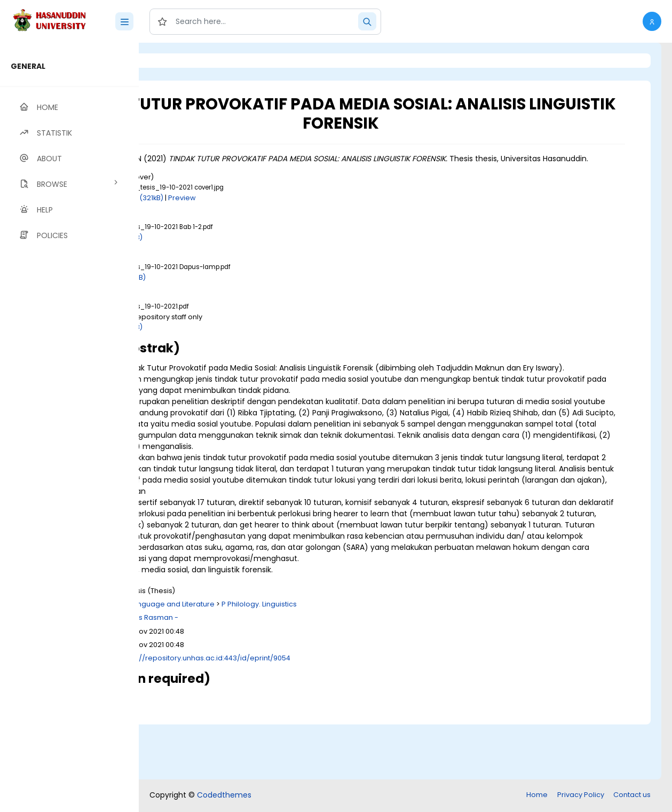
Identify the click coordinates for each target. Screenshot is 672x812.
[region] (69, 427)
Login (184, 61)
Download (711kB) (235, 289)
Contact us (632, 796)
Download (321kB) (251, 209)
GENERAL (28, 66)
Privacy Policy (581, 796)
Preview (301, 209)
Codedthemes (224, 796)
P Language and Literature (288, 660)
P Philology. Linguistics (378, 660)
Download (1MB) (233, 249)
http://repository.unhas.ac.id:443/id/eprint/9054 (326, 714)
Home (537, 796)
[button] (652, 21)
